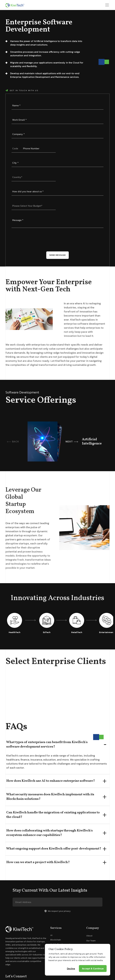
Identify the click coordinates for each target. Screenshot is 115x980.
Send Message (57, 255)
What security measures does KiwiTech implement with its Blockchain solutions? (50, 797)
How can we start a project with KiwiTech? (38, 862)
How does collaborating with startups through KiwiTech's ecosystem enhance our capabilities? (49, 833)
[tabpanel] (57, 696)
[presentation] (34, 240)
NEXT (72, 441)
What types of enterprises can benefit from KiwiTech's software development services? (47, 744)
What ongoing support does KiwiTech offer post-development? (54, 849)
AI (51, 935)
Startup (90, 946)
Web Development (59, 949)
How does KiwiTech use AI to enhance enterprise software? (51, 781)
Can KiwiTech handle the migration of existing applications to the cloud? (53, 815)
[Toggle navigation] (107, 5)
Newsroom (91, 951)
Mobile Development (60, 944)
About (89, 936)
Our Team (91, 941)
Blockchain (56, 940)
